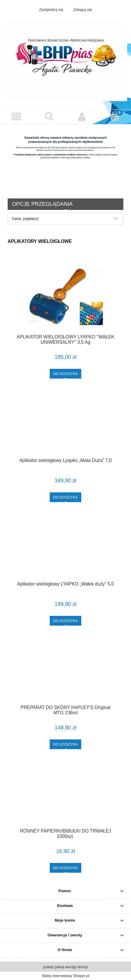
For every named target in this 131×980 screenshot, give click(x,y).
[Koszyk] (115, 116)
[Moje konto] (82, 117)
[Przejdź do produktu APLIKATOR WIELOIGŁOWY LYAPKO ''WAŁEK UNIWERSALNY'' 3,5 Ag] (65, 296)
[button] (16, 117)
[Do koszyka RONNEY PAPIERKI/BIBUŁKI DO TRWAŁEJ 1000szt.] (65, 868)
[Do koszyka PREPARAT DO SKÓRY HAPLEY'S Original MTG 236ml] (65, 744)
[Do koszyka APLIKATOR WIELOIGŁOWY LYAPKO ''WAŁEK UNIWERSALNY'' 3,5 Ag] (65, 374)
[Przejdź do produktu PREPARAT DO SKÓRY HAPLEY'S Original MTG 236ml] (65, 674)
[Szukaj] (49, 116)
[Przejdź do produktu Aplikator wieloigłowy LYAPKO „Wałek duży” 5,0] (65, 550)
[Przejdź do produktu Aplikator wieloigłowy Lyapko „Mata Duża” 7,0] (65, 427)
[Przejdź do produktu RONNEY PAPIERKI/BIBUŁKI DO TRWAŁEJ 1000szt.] (65, 797)
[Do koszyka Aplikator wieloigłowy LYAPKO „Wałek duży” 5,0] (65, 621)
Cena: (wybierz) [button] (25, 219)
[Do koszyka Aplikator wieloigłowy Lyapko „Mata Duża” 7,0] (65, 497)
